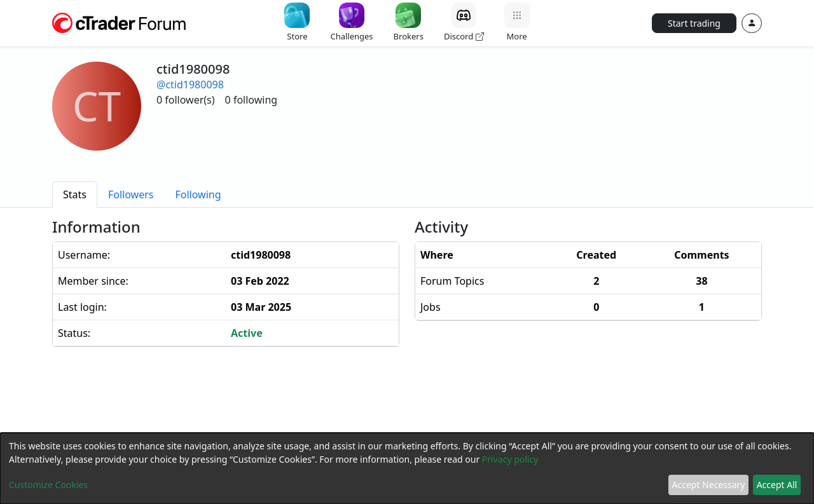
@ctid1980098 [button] (190, 85)
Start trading (694, 23)
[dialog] (407, 468)
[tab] (75, 194)
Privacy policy (510, 459)
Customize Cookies (48, 485)
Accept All (777, 485)
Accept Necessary (709, 485)
